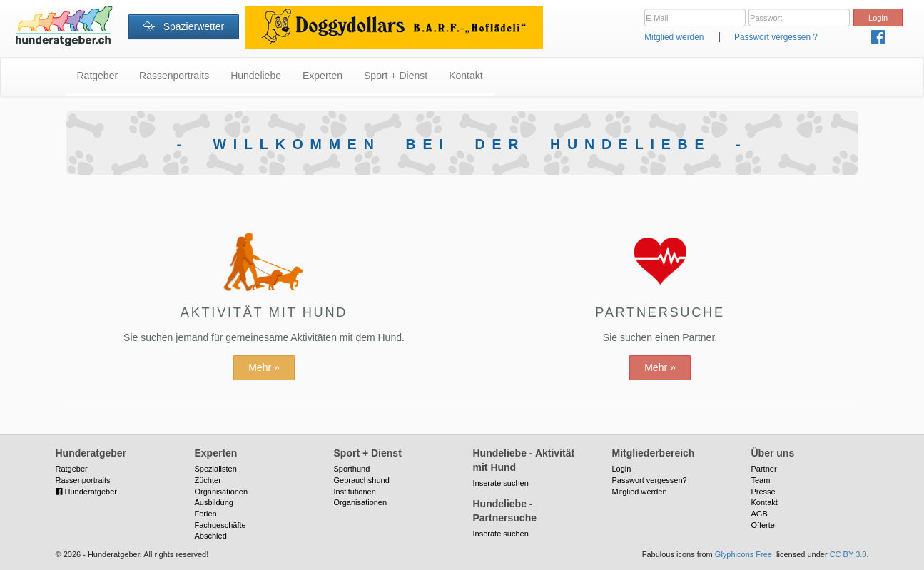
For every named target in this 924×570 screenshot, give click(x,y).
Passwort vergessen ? (776, 37)
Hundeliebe (256, 76)
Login (622, 469)
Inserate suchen (501, 483)
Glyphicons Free (743, 554)
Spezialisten (216, 469)
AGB (760, 514)
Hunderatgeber (86, 492)
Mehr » (264, 367)
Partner (764, 469)
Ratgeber (98, 76)
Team (761, 480)
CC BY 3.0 (848, 554)
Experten (323, 76)
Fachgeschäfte (220, 525)
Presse (763, 492)
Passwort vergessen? (650, 480)
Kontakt (466, 76)
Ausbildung (214, 502)
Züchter (208, 480)
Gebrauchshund (362, 480)
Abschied (211, 536)
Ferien (206, 514)
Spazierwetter (184, 26)
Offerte (763, 525)
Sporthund (352, 469)
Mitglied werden (674, 37)
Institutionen (355, 492)
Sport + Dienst (396, 76)
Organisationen (222, 492)
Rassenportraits (174, 76)
